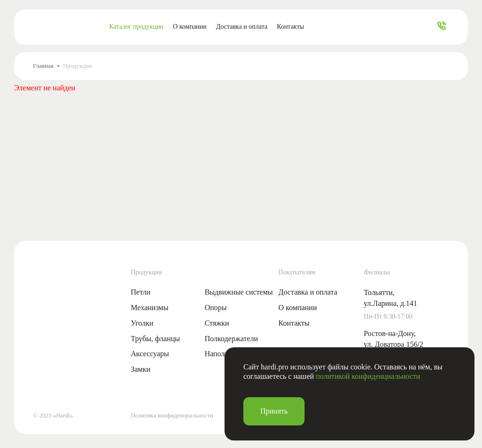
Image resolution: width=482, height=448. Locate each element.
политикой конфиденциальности (368, 376)
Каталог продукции (136, 27)
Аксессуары (150, 354)
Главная (43, 66)
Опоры (216, 308)
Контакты (290, 27)
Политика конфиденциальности (172, 415)
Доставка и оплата (242, 27)
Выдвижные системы (239, 292)
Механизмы (150, 308)
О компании (189, 27)
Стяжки (217, 323)
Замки (141, 369)
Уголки (142, 323)
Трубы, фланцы (156, 339)
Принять (274, 411)
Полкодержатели (231, 339)
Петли (141, 292)
